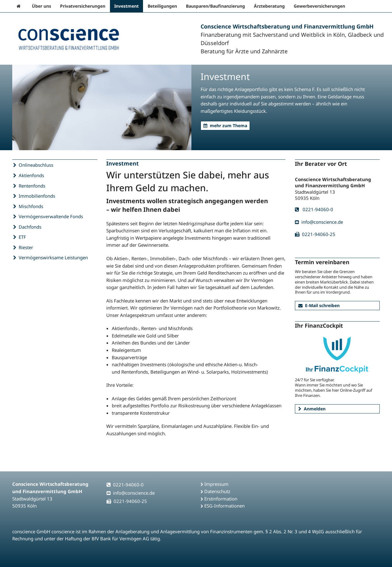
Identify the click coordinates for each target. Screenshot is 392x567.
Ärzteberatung (269, 6)
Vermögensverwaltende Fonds (51, 216)
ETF (23, 237)
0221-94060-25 (315, 234)
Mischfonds (31, 206)
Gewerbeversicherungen (319, 6)
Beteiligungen (162, 6)
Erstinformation (221, 499)
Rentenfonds (32, 186)
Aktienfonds (32, 175)
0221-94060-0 (314, 209)
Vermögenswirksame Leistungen (53, 257)
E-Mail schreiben (319, 305)
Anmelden (312, 409)
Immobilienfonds (37, 196)
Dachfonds (30, 227)
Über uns (41, 6)
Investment (126, 6)
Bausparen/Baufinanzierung (215, 6)
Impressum (216, 484)
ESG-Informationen (224, 506)
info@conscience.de (319, 222)
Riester (26, 247)
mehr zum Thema (225, 126)
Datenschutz (217, 491)
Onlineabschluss (36, 165)
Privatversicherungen (83, 6)
